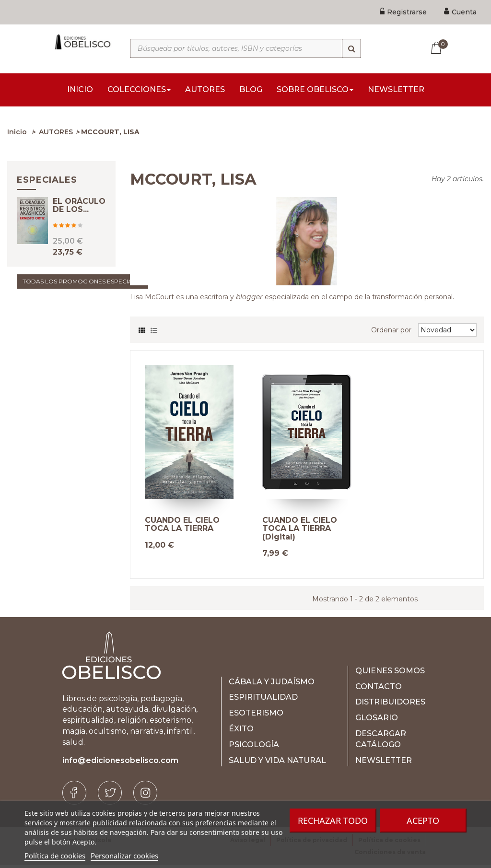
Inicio (17, 135)
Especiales (47, 183)
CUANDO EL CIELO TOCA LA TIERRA (182, 527)
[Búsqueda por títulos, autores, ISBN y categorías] (245, 48)
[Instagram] (145, 796)
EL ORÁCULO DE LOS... (79, 217)
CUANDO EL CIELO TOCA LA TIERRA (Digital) (300, 532)
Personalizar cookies (124, 856)
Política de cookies (55, 856)
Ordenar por (391, 333)
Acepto (423, 821)
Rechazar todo (333, 821)
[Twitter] (110, 796)
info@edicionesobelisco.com (120, 763)
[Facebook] (74, 796)
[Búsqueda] (351, 48)
